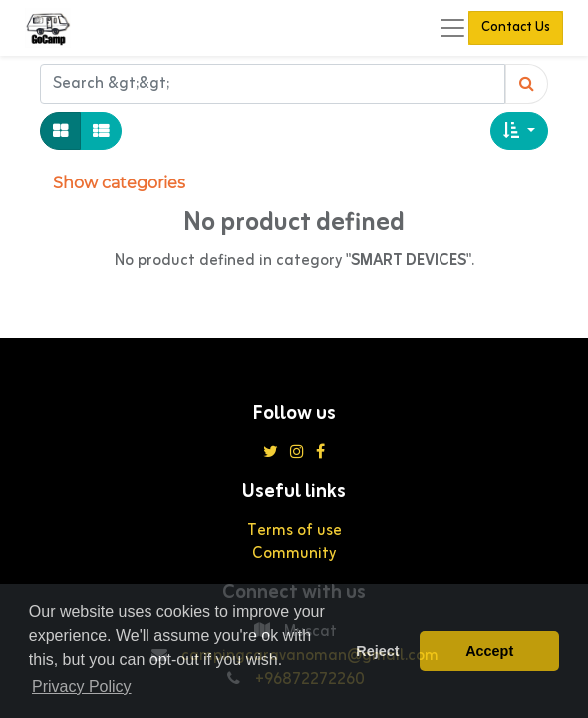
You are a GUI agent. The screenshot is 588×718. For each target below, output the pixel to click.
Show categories (119, 183)
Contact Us (516, 27)
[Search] (527, 84)
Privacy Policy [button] (82, 687)
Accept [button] (489, 651)
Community (294, 554)
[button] (519, 131)
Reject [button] (377, 651)
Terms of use (294, 531)
